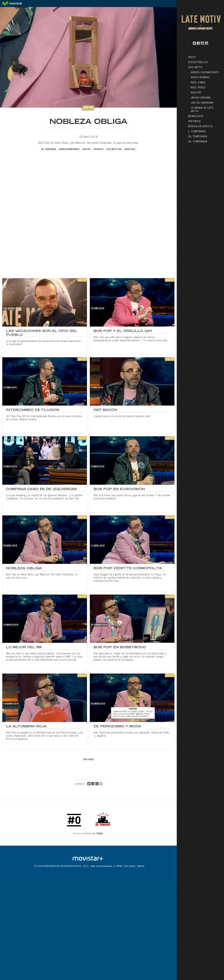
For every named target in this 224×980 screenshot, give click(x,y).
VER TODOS (88, 760)
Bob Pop (196, 93)
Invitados (194, 122)
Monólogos (196, 117)
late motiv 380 (114, 149)
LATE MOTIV (195, 68)
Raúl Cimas (198, 83)
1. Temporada (197, 132)
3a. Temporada (198, 142)
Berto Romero (200, 78)
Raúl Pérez (198, 88)
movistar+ (130, 149)
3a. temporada (49, 149)
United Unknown (202, 103)
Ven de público (198, 63)
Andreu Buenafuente (205, 73)
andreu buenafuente (69, 149)
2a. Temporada (198, 137)
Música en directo (200, 127)
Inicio (192, 57)
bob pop (87, 149)
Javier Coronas (201, 98)
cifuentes (98, 149)
